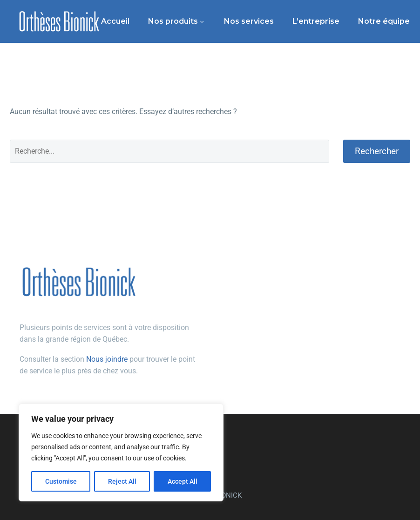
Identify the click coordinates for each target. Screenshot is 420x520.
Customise (61, 481)
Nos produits (173, 21)
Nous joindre (107, 359)
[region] (121, 452)
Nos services (249, 21)
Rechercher (377, 151)
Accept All (183, 481)
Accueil (115, 21)
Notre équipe (384, 21)
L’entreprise (316, 21)
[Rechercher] (169, 151)
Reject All (122, 481)
